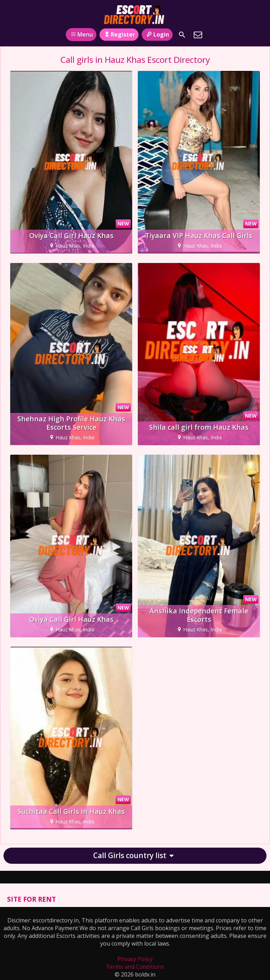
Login (157, 34)
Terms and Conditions (135, 967)
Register (119, 34)
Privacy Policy (135, 959)
